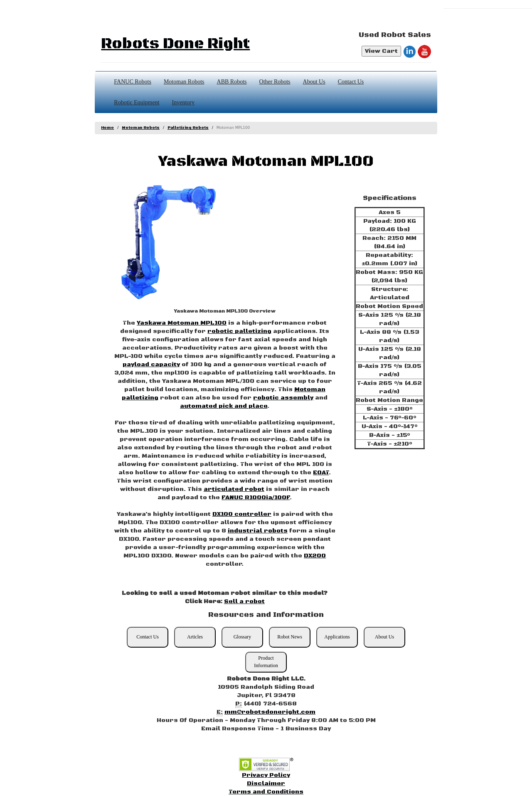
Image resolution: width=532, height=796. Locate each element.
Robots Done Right (175, 44)
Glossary (243, 637)
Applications (337, 637)
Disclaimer (266, 784)
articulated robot (234, 489)
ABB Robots (232, 82)
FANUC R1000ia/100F (256, 498)
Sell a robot (244, 601)
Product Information (266, 662)
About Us (314, 82)
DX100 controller (242, 514)
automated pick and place (224, 406)
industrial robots (258, 531)
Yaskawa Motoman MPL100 (182, 323)
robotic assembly (283, 398)
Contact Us (351, 82)
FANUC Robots (133, 82)
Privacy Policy (266, 775)
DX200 (315, 556)
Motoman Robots (184, 82)
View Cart (381, 51)
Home (107, 128)
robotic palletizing (239, 331)
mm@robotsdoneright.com (270, 712)
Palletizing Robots (188, 128)
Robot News (290, 637)
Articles (195, 637)
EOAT (321, 473)
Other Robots (275, 82)
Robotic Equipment (137, 102)
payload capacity (151, 365)
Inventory (183, 102)
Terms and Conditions (266, 792)
